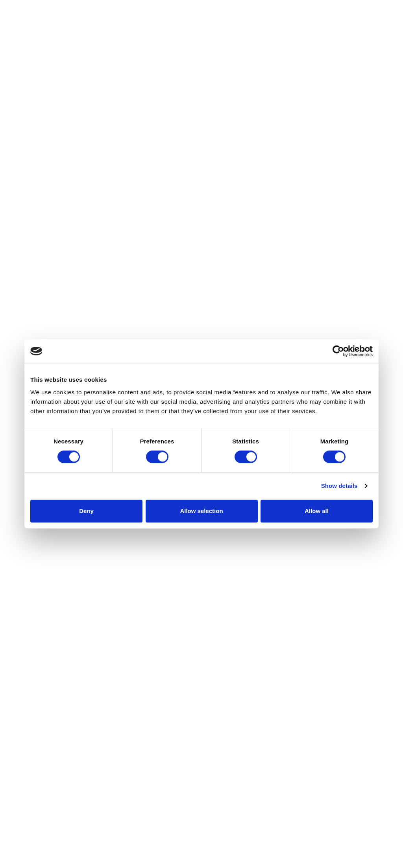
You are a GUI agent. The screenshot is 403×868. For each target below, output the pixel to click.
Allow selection (201, 511)
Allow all (317, 511)
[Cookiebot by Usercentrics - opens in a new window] (338, 351)
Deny (86, 511)
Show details (339, 486)
